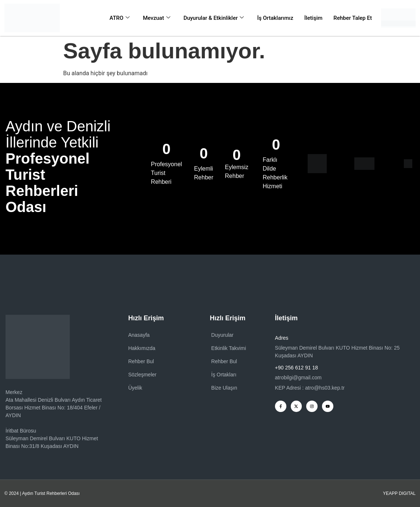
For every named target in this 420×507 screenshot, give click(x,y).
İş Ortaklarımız (275, 18)
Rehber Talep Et (353, 18)
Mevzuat (156, 18)
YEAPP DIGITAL (399, 493)
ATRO (120, 18)
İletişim (314, 18)
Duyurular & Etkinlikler (214, 18)
